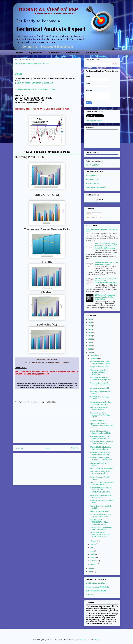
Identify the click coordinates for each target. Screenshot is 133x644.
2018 (90, 342)
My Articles (35, 52)
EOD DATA (90, 595)
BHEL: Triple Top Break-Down (101, 468)
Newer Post (19, 448)
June (92, 551)
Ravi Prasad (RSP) (93, 165)
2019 (90, 339)
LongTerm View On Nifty (99, 367)
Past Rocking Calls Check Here (47, 360)
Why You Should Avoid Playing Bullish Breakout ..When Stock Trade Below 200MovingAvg (106, 246)
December (94, 355)
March (93, 557)
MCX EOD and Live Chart (96, 583)
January (94, 564)
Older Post (75, 448)
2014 (90, 568)
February (94, 561)
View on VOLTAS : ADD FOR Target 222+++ (36, 89)
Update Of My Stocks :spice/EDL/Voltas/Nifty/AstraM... (102, 426)
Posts (90, 214)
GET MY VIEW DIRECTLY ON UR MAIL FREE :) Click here (47, 363)
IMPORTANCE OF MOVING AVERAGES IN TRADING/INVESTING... (101, 490)
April (93, 554)
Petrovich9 (83, 640)
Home (19, 52)
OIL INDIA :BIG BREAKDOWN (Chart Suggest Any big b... (99, 522)
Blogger (97, 640)
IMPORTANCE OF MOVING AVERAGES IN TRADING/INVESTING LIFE (106, 281)
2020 (90, 336)
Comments (92, 217)
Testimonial (54, 52)
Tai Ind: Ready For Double (100, 388)
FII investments (92, 176)
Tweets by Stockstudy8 (94, 121)
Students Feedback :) (98, 420)
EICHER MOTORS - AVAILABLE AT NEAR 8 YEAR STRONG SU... (100, 535)
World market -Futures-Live (96, 187)
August (93, 544)
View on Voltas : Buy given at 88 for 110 (35, 83)
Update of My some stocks (99, 511)
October (94, 541)
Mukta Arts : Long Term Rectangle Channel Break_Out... (99, 372)
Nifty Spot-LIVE (92, 179)
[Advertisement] (47, 426)
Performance (73, 52)
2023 (90, 326)
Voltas (19, 74)
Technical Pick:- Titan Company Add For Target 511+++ (100, 415)
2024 (90, 322)
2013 (90, 572)
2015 (90, 352)
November (94, 358)
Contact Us (93, 52)
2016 (90, 349)
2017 (90, 346)
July (92, 547)
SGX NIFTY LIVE (93, 183)
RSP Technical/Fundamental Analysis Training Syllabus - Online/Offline (105, 297)
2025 (90, 319)
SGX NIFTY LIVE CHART (96, 591)
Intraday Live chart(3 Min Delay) (98, 587)
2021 (90, 332)
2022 (90, 329)
